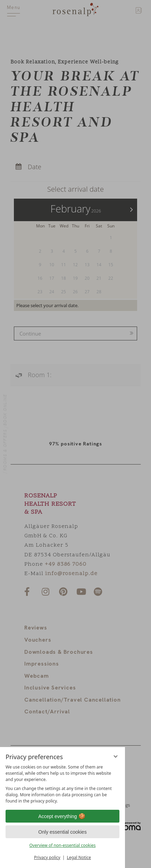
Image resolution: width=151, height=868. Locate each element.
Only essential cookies (62, 832)
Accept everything (62, 816)
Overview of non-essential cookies (62, 845)
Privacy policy (47, 857)
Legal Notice (79, 857)
